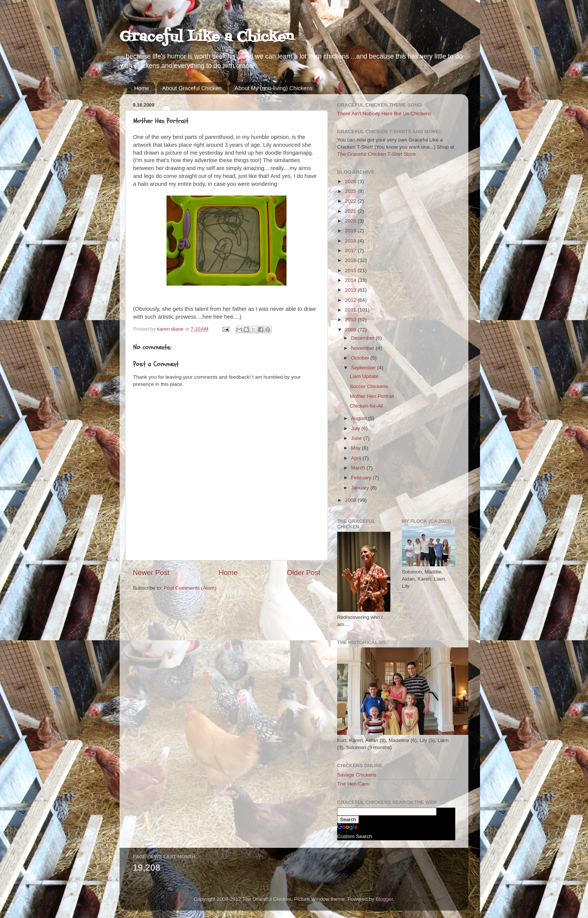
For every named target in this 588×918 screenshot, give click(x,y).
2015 (351, 270)
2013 (351, 290)
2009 (351, 330)
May (356, 448)
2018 (351, 241)
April (357, 458)
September (364, 368)
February (362, 478)
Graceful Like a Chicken (207, 37)
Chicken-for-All (367, 406)
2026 (351, 181)
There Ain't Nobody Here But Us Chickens (384, 114)
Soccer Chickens (369, 386)
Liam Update (364, 376)
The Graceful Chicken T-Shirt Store (376, 154)
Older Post (304, 573)
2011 (351, 310)
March (359, 468)
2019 (351, 231)
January (361, 488)
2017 (351, 251)
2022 (351, 201)
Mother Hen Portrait (372, 396)
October (361, 358)
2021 (351, 211)
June (357, 438)
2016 (351, 260)
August (360, 418)
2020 (351, 221)
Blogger (384, 899)
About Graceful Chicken (192, 88)
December (363, 338)
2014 (351, 280)
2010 (351, 320)
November (363, 348)
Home (142, 88)
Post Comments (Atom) (190, 588)
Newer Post (151, 573)
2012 (351, 300)
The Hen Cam (353, 784)
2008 (351, 500)
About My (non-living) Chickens (274, 88)
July (356, 428)
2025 (351, 191)
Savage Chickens (357, 775)
